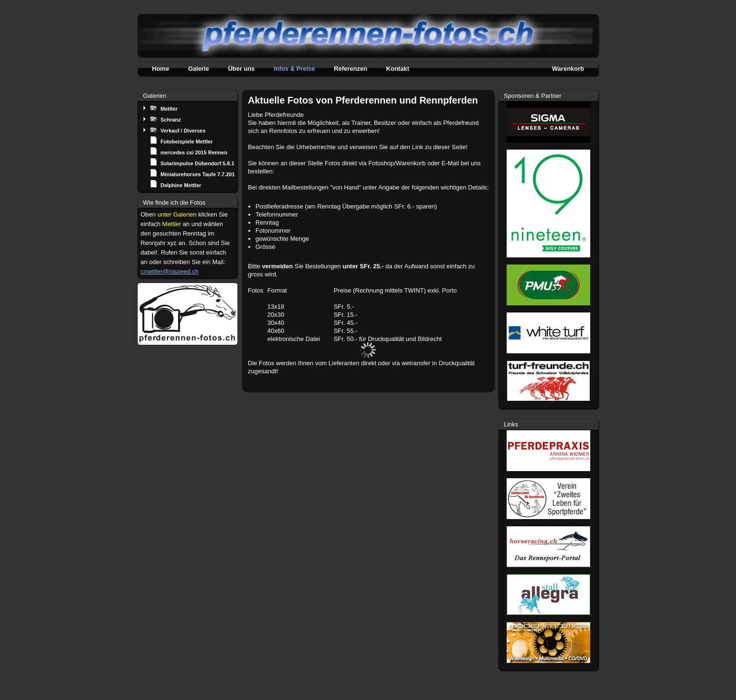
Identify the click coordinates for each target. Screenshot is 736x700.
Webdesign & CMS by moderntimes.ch (415, 689)
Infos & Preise (295, 69)
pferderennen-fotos (344, 689)
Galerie (198, 69)
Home (160, 69)
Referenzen (350, 69)
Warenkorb (568, 69)
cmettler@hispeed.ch (170, 271)
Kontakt (397, 69)
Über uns (241, 69)
